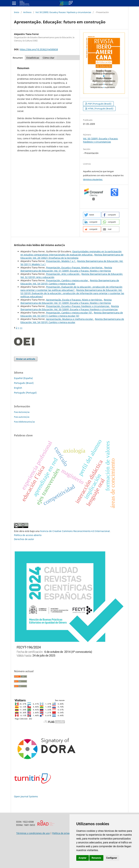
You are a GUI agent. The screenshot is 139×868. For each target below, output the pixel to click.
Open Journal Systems (26, 796)
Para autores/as (22, 417)
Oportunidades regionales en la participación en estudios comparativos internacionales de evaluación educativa (71, 253)
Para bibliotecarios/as (24, 422)
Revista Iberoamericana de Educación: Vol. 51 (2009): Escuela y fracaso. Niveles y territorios (66, 269)
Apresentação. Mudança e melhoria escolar (70, 319)
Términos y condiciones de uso (33, 833)
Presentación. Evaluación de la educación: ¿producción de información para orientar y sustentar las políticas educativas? (71, 288)
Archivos (27, 12)
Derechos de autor (24, 539)
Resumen (18, 58)
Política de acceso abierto (28, 535)
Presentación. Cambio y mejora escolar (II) (69, 313)
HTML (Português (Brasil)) (100, 109)
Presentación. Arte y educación (63, 274)
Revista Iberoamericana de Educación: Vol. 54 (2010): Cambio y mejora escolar (70, 282)
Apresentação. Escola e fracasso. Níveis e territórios (74, 300)
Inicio (17, 12)
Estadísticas (33, 58)
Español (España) (23, 378)
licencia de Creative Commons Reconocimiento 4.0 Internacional (75, 531)
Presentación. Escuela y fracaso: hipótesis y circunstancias (78, 306)
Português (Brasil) (24, 383)
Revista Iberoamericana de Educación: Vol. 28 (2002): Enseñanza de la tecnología (72, 256)
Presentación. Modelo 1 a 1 (61, 261)
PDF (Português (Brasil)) (99, 104)
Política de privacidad (64, 833)
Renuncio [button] (96, 858)
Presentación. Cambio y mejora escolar (67, 280)
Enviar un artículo (26, 359)
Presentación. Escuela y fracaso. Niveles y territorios (75, 268)
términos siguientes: (93, 179)
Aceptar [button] (83, 858)
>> (21, 328)
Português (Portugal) (25, 393)
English (18, 388)
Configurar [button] (112, 858)
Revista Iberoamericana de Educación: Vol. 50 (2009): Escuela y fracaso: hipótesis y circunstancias (70, 308)
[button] (92, 215)
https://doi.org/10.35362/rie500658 (39, 49)
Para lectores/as (22, 412)
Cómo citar (49, 58)
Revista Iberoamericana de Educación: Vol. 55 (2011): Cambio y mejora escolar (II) (72, 314)
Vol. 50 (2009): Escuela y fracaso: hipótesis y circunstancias (63, 12)
